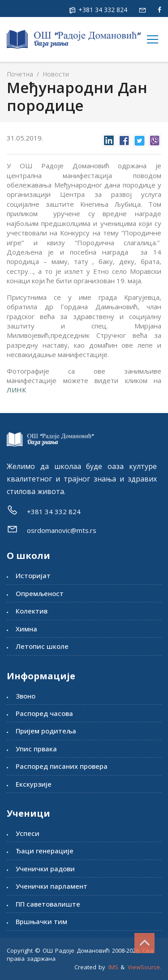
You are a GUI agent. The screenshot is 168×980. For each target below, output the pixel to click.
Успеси (28, 833)
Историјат (33, 575)
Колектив (32, 611)
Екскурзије (34, 784)
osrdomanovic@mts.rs (62, 530)
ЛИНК (16, 390)
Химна (26, 629)
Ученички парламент (52, 886)
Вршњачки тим (41, 921)
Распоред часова (44, 713)
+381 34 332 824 (102, 10)
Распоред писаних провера (62, 766)
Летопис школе (42, 646)
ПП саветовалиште (48, 904)
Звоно (26, 696)
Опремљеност (40, 593)
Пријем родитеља (46, 731)
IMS (113, 967)
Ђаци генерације (45, 851)
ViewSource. (144, 967)
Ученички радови (45, 869)
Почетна (20, 74)
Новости (55, 74)
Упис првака (36, 749)
